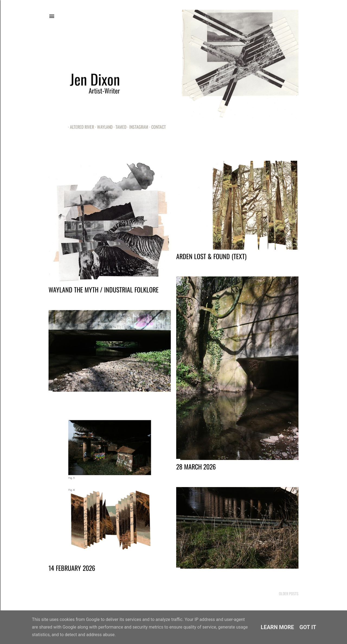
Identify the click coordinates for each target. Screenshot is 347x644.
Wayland (103, 127)
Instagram (137, 127)
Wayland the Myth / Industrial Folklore (104, 289)
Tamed (119, 127)
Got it (308, 627)
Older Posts (289, 593)
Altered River (80, 127)
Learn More (277, 627)
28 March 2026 (196, 466)
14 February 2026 (72, 568)
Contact (157, 127)
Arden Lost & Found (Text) (211, 256)
